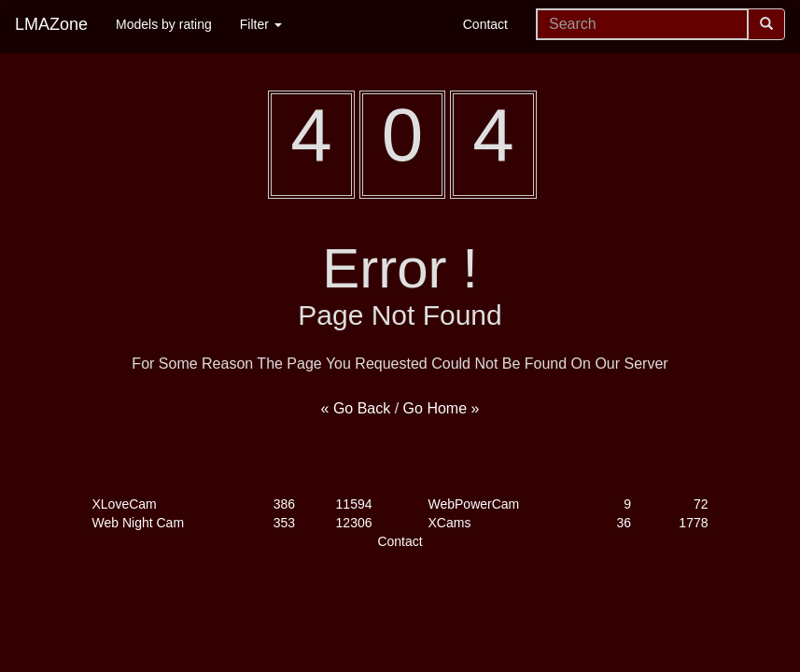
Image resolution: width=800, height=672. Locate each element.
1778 (693, 523)
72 (701, 504)
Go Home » (442, 408)
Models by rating (164, 24)
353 (284, 523)
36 (624, 523)
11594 (354, 504)
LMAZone (51, 24)
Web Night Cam (139, 523)
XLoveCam (125, 504)
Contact (485, 24)
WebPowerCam (474, 504)
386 (284, 504)
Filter (261, 24)
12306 (354, 523)
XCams (450, 523)
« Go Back (356, 408)
